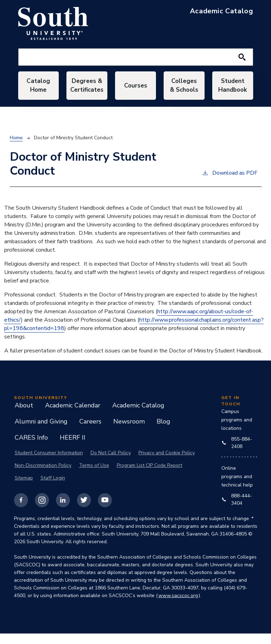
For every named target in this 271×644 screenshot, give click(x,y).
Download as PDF (230, 183)
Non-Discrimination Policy (43, 476)
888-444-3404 (237, 510)
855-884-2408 (237, 453)
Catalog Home (38, 91)
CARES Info (31, 448)
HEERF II (73, 448)
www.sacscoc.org (178, 606)
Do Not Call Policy (111, 463)
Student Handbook (233, 91)
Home (16, 148)
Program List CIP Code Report (149, 476)
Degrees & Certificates (87, 91)
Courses (135, 91)
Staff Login (53, 488)
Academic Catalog (138, 416)
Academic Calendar (73, 416)
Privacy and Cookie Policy (167, 463)
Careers (90, 432)
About (24, 416)
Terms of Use (94, 476)
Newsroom (129, 432)
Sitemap (24, 488)
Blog (163, 432)
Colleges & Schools (184, 91)
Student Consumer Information (49, 463)
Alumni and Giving (41, 432)
